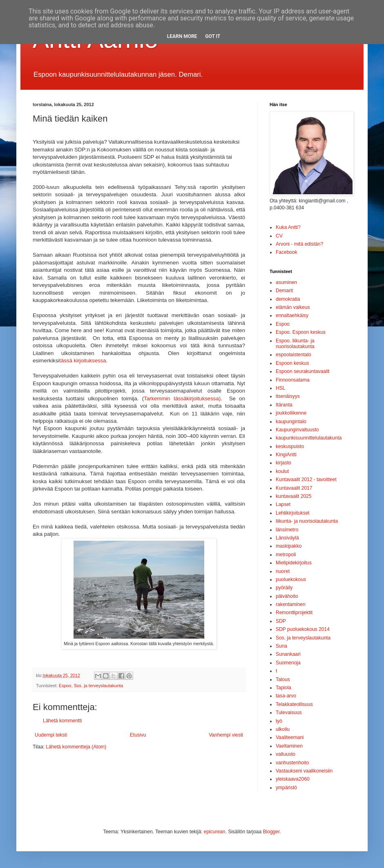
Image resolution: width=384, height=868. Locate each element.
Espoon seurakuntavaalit (303, 371)
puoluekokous (291, 579)
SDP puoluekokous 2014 (303, 629)
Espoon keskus (292, 363)
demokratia (288, 299)
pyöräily (284, 588)
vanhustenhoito (292, 763)
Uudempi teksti (51, 735)
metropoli (286, 555)
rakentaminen (291, 604)
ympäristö (286, 788)
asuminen (286, 282)
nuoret (283, 571)
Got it (213, 36)
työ (279, 721)
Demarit (284, 291)
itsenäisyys (288, 396)
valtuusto (286, 754)
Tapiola (284, 688)
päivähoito (287, 596)
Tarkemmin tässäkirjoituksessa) (182, 398)
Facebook (287, 252)
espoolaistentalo (294, 355)
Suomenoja (288, 663)
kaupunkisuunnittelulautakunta (309, 438)
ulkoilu (283, 729)
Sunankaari (288, 654)
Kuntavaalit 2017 (294, 488)
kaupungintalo (291, 422)
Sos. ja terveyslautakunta (99, 686)
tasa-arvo (286, 696)
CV (279, 236)
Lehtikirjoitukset (293, 513)
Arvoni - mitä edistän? (299, 244)
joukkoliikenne (291, 413)
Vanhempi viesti (226, 735)
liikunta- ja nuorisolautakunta (307, 521)
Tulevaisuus (289, 713)
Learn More (182, 36)
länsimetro (287, 530)
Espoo (65, 686)
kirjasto (284, 463)
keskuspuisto (290, 446)
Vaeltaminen (289, 746)
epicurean (215, 832)
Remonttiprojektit (294, 613)
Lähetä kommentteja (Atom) (76, 747)
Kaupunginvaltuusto (297, 430)
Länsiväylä (287, 538)
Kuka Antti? (288, 227)
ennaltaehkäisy (292, 315)
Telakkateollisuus (294, 704)
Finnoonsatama (293, 380)
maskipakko (289, 546)
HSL (280, 388)
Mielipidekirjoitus (294, 563)
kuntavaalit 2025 (294, 496)
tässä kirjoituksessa (83, 361)
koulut (282, 471)
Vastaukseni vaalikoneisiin (304, 771)
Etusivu (138, 735)
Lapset (283, 504)
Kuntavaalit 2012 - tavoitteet (306, 480)
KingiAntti (286, 455)
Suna (281, 646)
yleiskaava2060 (293, 779)
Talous (283, 679)
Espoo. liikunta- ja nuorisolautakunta (295, 344)
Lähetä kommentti (62, 721)
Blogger (271, 832)
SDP (281, 621)
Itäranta (284, 405)
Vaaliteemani (290, 737)
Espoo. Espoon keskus (301, 332)
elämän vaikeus (293, 307)
